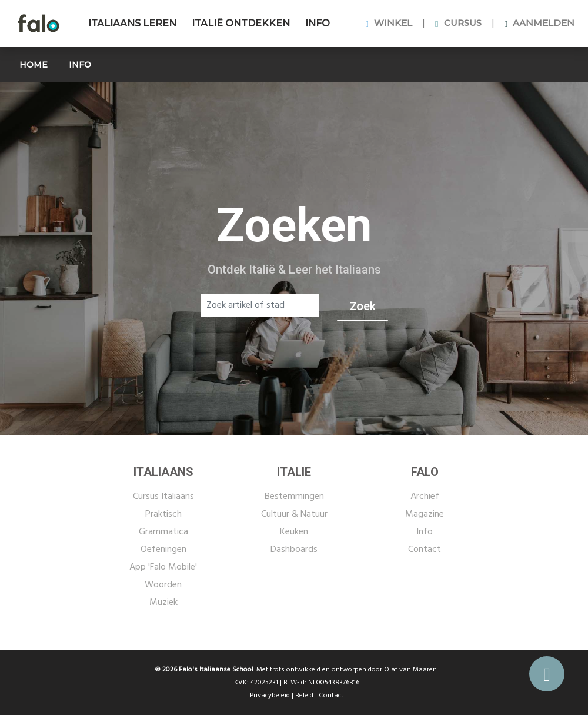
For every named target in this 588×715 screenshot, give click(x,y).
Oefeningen (163, 550)
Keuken (294, 532)
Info (425, 532)
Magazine (425, 514)
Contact (425, 550)
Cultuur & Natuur (294, 514)
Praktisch (163, 514)
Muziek (163, 603)
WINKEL (389, 23)
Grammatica (163, 532)
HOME (34, 65)
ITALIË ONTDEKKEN (241, 23)
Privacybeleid (270, 696)
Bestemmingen (294, 497)
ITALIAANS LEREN (132, 23)
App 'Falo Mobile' (163, 567)
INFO (318, 23)
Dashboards (294, 550)
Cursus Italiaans (163, 497)
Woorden (163, 585)
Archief (425, 497)
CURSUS (458, 23)
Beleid (304, 696)
